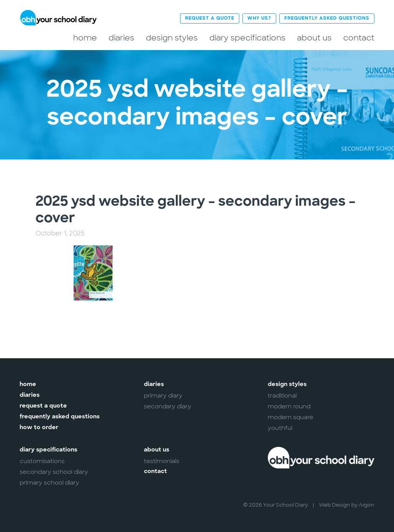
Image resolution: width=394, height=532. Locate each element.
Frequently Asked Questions (327, 18)
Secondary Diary (168, 406)
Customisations (42, 461)
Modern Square (290, 417)
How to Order (39, 428)
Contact (359, 38)
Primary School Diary (49, 483)
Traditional (282, 396)
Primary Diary (163, 396)
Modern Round (289, 406)
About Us (314, 38)
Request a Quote (210, 18)
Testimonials (162, 461)
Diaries (121, 38)
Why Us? (259, 18)
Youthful (280, 428)
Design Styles (172, 38)
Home (85, 38)
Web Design (335, 505)
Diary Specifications (247, 38)
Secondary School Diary (54, 472)
